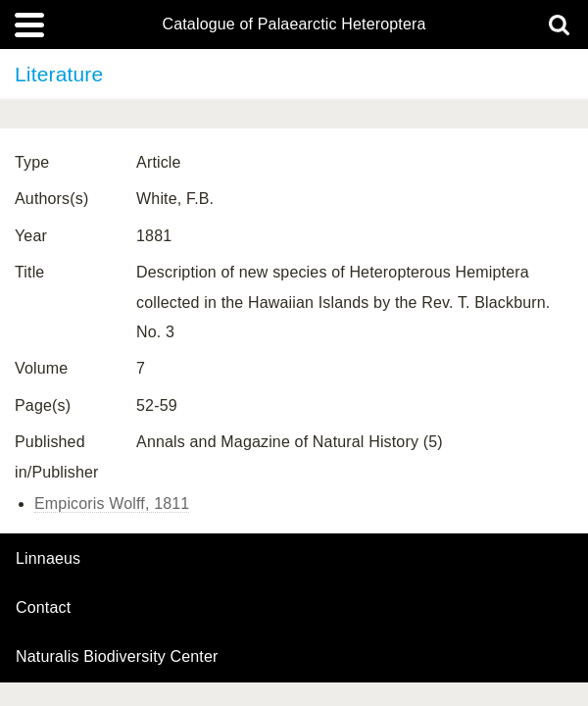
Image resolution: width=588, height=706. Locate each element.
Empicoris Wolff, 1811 (112, 504)
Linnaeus (48, 559)
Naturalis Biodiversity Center (117, 657)
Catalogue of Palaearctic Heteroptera (294, 25)
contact (43, 607)
